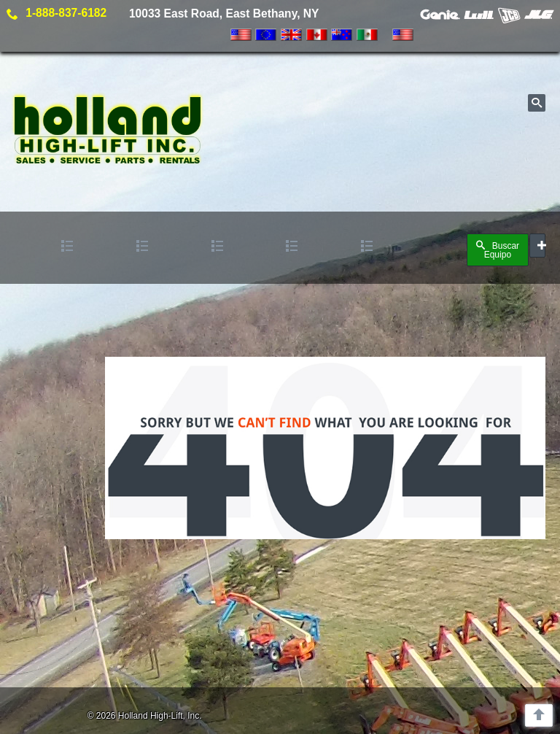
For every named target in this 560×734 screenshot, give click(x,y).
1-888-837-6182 (66, 13)
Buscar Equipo (498, 250)
